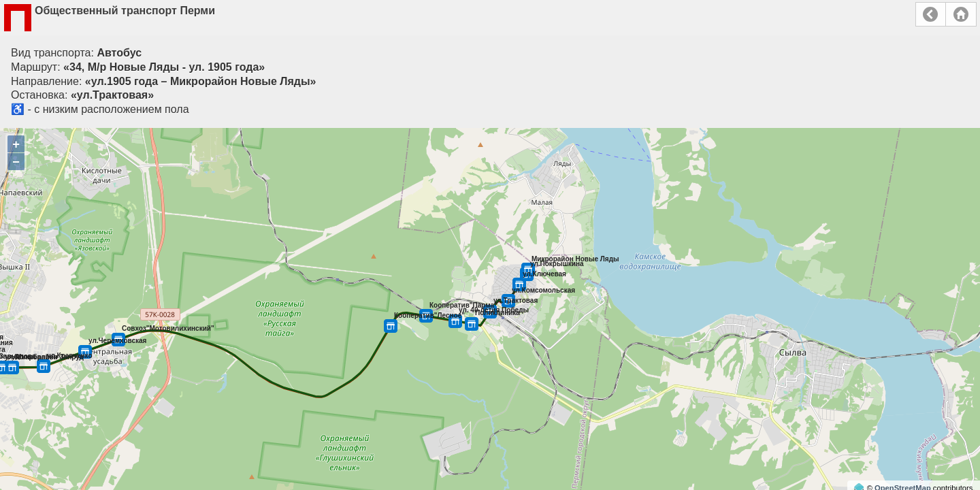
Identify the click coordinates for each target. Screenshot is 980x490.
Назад (931, 14)
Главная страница (961, 14)
